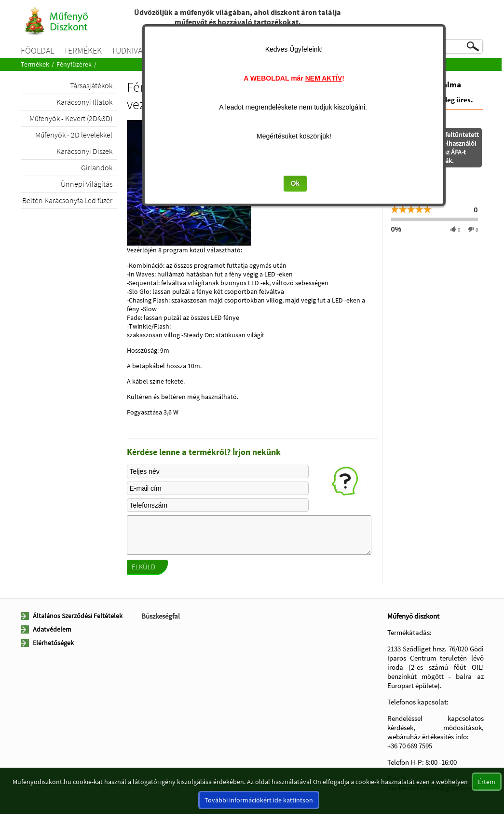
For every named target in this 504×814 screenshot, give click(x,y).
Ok (256, 183)
